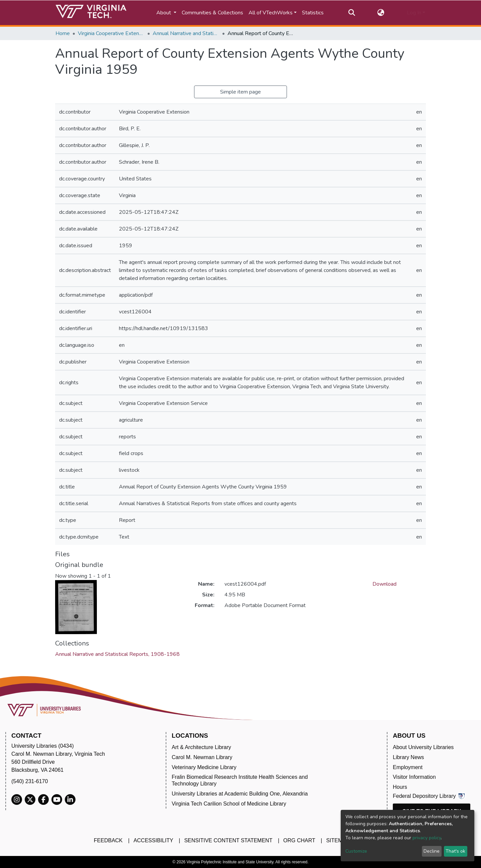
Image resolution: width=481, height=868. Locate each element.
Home (63, 33)
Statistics (313, 13)
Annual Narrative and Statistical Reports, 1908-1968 (186, 33)
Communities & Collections (212, 13)
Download (384, 584)
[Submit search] (352, 13)
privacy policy (427, 838)
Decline (432, 851)
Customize (356, 851)
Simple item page (240, 92)
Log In (414, 13)
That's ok (455, 851)
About (164, 13)
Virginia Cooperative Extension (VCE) (111, 33)
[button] (381, 13)
